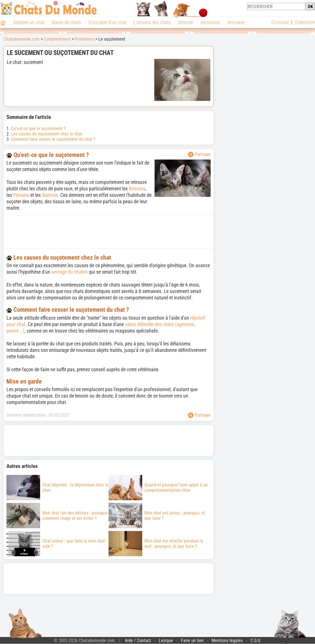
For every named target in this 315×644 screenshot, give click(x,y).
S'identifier (305, 22)
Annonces (210, 22)
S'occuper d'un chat (107, 22)
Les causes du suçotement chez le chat (47, 134)
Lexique (166, 640)
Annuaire (236, 22)
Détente (186, 22)
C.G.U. (256, 640)
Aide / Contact (138, 640)
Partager (199, 154)
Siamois (50, 195)
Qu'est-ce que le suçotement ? (38, 129)
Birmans (137, 189)
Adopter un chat (29, 22)
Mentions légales (227, 640)
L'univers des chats (152, 22)
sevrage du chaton (70, 272)
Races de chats (66, 22)
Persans (21, 195)
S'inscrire (280, 22)
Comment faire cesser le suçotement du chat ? (53, 139)
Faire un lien (192, 640)
